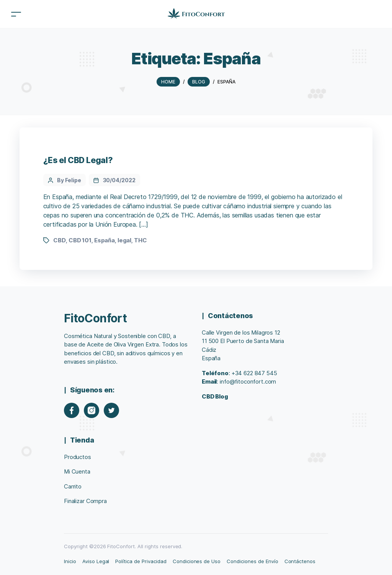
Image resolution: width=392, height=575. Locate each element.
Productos (78, 457)
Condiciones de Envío (252, 561)
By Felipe (69, 180)
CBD (60, 240)
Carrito (73, 486)
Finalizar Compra (85, 501)
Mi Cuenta (77, 471)
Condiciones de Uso (197, 561)
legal (124, 240)
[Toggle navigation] (16, 14)
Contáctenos (300, 561)
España (105, 240)
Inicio (70, 561)
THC (140, 240)
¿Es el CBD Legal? (78, 160)
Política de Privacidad (141, 561)
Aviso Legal (96, 561)
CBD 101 (80, 240)
